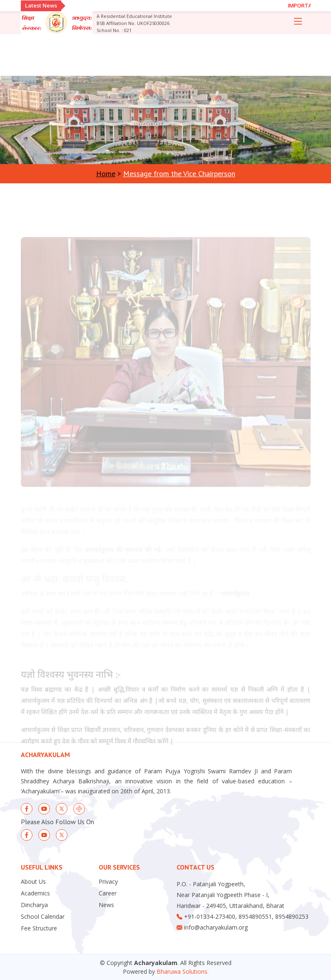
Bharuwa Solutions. (183, 971)
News (106, 905)
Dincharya (34, 905)
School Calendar (43, 917)
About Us (33, 882)
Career (108, 893)
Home (106, 174)
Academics (35, 893)
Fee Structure (39, 928)
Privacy (108, 882)
